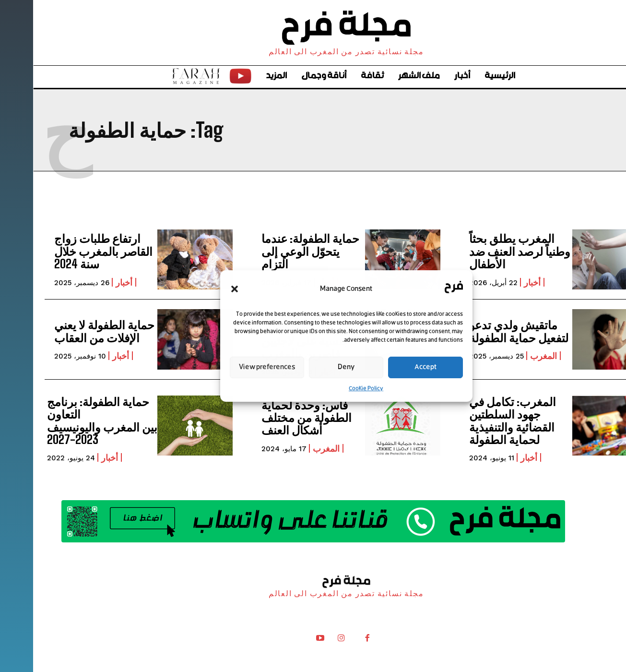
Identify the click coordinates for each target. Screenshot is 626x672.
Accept (392, 367)
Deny (313, 367)
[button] (201, 289)
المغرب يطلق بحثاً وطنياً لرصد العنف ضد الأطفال (487, 251)
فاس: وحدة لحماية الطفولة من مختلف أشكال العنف (273, 418)
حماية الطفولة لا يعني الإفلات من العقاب (71, 331)
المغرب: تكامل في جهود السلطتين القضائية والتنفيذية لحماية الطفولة (479, 420)
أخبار (499, 282)
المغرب (510, 356)
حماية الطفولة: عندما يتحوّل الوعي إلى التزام (277, 251)
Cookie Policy (333, 389)
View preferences (234, 367)
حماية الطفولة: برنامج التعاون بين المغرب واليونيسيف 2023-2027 (69, 420)
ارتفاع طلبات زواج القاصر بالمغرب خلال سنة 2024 (70, 251)
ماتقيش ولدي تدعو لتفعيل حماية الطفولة (486, 331)
